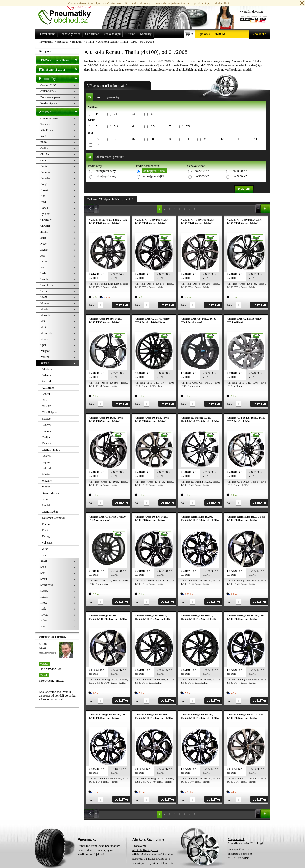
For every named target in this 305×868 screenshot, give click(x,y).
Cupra (44, 160)
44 (255, 139)
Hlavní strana (46, 42)
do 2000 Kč (202, 171)
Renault (45, 363)
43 (238, 139)
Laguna (46, 462)
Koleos (46, 456)
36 (115, 139)
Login (261, 843)
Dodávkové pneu (50, 97)
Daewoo (45, 172)
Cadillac (45, 148)
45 (96, 145)
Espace (46, 419)
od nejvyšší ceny (106, 176)
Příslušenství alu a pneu (59, 69)
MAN (44, 297)
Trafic (45, 530)
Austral (46, 381)
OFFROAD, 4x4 (50, 91)
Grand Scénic (50, 511)
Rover (44, 561)
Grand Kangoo (51, 449)
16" (134, 114)
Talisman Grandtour (54, 518)
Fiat (43, 196)
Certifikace (92, 34)
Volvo (44, 621)
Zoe (44, 555)
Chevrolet (46, 220)
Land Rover (47, 285)
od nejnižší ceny (106, 171)
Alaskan (47, 369)
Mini (43, 327)
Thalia (46, 524)
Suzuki (44, 597)
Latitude (47, 468)
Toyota (44, 615)
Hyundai (45, 214)
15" (115, 114)
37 (133, 139)
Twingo (46, 536)
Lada (43, 273)
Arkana (46, 375)
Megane (47, 480)
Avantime (48, 388)
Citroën (45, 154)
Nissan (44, 339)
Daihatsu (45, 178)
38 (152, 139)
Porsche (45, 357)
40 (187, 139)
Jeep (43, 256)
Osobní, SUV (48, 85)
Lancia (44, 279)
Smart (44, 579)
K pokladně (257, 34)
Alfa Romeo (47, 130)
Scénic (46, 499)
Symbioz (47, 505)
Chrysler (45, 226)
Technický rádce (70, 34)
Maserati (45, 303)
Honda (44, 208)
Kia (42, 267)
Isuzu (43, 238)
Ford (43, 202)
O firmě (130, 34)
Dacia (44, 166)
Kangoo (47, 443)
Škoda (44, 603)
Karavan (45, 124)
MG (43, 321)
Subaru (44, 591)
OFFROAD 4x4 (49, 118)
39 (170, 139)
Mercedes (46, 315)
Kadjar (46, 437)
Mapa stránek (236, 839)
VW (43, 627)
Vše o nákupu (112, 34)
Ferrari (44, 190)
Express (47, 425)
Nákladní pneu (49, 103)
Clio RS (47, 406)
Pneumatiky (59, 78)
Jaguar (44, 250)
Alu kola (59, 111)
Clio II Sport (50, 412)
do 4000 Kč (240, 171)
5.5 (115, 126)
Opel (43, 345)
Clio (44, 400)
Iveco (43, 244)
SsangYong (47, 585)
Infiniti (44, 232)
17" (152, 114)
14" (97, 114)
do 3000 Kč (202, 176)
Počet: (92, 305)
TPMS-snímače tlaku (59, 59)
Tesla (43, 609)
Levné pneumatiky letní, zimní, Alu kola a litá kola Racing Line (68, 12)
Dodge (44, 184)
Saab (43, 567)
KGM (44, 262)
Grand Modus (50, 493)
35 (96, 139)
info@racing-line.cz (51, 681)
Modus (46, 487)
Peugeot (45, 351)
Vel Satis (47, 542)
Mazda (44, 309)
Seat (43, 573)
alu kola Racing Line (145, 850)
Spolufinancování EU (241, 843)
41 (204, 139)
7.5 (187, 126)
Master (46, 474)
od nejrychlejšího (154, 171)
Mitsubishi (46, 333)
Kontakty (146, 34)
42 (221, 139)
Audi (43, 136)
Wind (45, 549)
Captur (46, 394)
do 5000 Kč (240, 176)
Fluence (47, 431)
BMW (44, 142)
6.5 (152, 126)
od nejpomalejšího (155, 176)
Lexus (44, 291)
